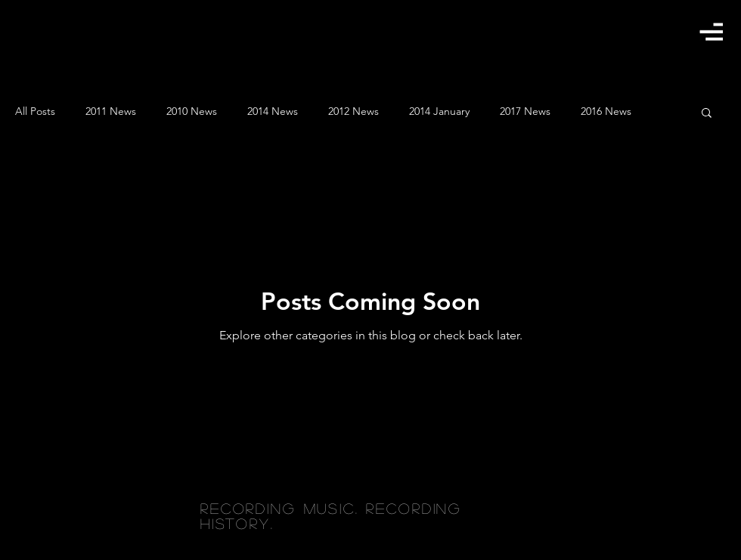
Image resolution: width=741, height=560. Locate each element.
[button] (711, 31)
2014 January (439, 111)
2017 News (525, 111)
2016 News (606, 111)
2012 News (353, 111)
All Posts (35, 111)
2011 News (111, 111)
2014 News (273, 111)
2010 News (192, 111)
